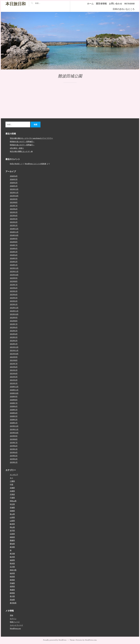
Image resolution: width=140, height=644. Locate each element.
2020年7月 (14, 403)
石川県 (12, 567)
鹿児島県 (13, 603)
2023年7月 (14, 284)
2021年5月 (14, 370)
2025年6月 (14, 209)
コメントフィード (16, 625)
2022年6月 (14, 327)
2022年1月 (14, 344)
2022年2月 (14, 340)
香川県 (12, 596)
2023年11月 (14, 271)
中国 (11, 484)
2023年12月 (14, 268)
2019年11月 (14, 429)
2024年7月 (14, 245)
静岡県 (12, 593)
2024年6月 (14, 248)
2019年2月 (14, 459)
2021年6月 (14, 367)
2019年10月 (14, 433)
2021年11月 (14, 350)
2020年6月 (14, 406)
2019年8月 (14, 439)
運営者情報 (101, 4)
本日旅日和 (16, 4)
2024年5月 (14, 252)
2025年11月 (14, 192)
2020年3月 (14, 416)
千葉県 (12, 498)
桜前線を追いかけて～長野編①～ (22, 145)
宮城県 (12, 507)
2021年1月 (14, 383)
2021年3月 (14, 377)
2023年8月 (14, 281)
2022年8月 (14, 321)
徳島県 (12, 537)
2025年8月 (14, 202)
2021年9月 (14, 357)
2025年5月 (14, 212)
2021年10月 (14, 354)
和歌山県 (13, 501)
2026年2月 (14, 182)
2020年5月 (14, 410)
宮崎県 (12, 511)
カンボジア (14, 475)
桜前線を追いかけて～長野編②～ (22, 141)
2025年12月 (14, 189)
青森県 (12, 590)
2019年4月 (14, 452)
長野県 (12, 586)
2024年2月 (14, 261)
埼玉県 (12, 504)
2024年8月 (14, 242)
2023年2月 (14, 301)
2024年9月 (14, 238)
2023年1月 (14, 304)
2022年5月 (14, 331)
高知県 (12, 600)
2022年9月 (14, 317)
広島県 (12, 534)
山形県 (12, 517)
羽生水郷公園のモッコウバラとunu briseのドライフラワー (31, 138)
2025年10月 (14, 196)
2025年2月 (14, 222)
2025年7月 (14, 206)
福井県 (12, 573)
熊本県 (12, 563)
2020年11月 (14, 390)
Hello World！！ (16, 164)
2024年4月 (14, 255)
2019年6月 (14, 446)
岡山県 (12, 527)
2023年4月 (14, 294)
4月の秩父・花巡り (17, 148)
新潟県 (12, 547)
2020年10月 (14, 393)
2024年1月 (14, 265)
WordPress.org (15, 628)
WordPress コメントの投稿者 (35, 164)
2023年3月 (14, 298)
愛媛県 (12, 540)
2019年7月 (14, 442)
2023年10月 (14, 275)
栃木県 (12, 557)
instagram (129, 4)
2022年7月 (14, 324)
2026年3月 (14, 179)
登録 (11, 615)
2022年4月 (14, 334)
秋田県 (12, 577)
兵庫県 (12, 491)
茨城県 (12, 583)
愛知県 (12, 544)
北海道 (12, 494)
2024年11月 (14, 232)
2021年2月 (14, 380)
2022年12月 (14, 308)
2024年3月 (14, 258)
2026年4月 (14, 176)
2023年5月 (14, 291)
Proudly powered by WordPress (55, 640)
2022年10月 (14, 314)
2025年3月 (14, 219)
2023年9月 (14, 278)
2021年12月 (14, 347)
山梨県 (12, 521)
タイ (11, 478)
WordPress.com (91, 640)
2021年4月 (14, 373)
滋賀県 (12, 560)
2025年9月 (14, 199)
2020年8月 (14, 400)
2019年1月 (14, 462)
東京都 (12, 554)
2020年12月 (14, 386)
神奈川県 (13, 570)
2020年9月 (14, 396)
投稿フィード (15, 622)
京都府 (12, 488)
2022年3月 (14, 337)
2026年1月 (14, 186)
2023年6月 (14, 288)
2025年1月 (14, 225)
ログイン (13, 618)
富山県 (12, 514)
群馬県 (12, 580)
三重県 (12, 481)
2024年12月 (14, 229)
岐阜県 (12, 524)
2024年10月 (14, 235)
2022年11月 (14, 311)
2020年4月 (14, 413)
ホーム (90, 4)
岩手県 (12, 530)
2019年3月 (14, 456)
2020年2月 (14, 419)
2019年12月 (14, 426)
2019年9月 (14, 436)
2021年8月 (14, 360)
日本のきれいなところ (124, 9)
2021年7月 (14, 363)
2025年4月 (14, 215)
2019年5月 (14, 449)
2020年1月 (14, 423)
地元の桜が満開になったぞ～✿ (21, 151)
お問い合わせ (115, 4)
